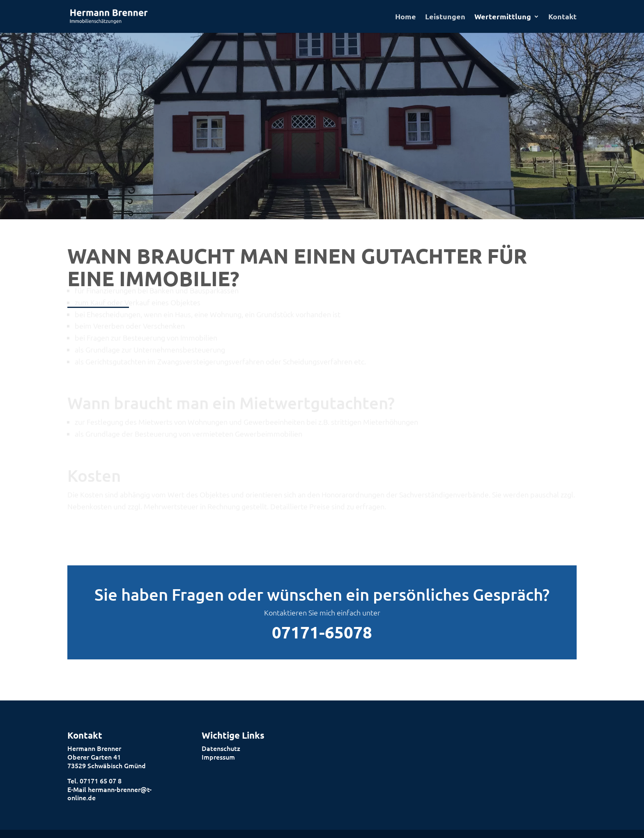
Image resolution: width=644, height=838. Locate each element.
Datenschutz (221, 748)
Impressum (218, 757)
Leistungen (445, 17)
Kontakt (562, 17)
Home (406, 17)
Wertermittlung (503, 17)
